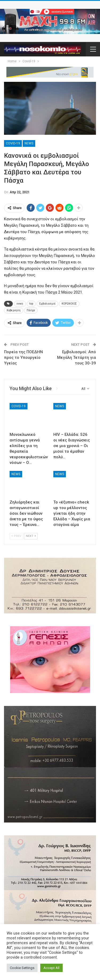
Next (31, 536)
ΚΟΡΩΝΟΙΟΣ (69, 304)
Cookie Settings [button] (22, 968)
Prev (16, 536)
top (31, 304)
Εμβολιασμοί (47, 304)
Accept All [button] (51, 968)
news (20, 304)
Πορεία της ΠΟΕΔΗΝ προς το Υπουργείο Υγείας (23, 358)
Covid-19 (13, 143)
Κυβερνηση (14, 310)
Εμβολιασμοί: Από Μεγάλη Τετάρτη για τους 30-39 (77, 358)
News (29, 143)
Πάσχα (31, 310)
